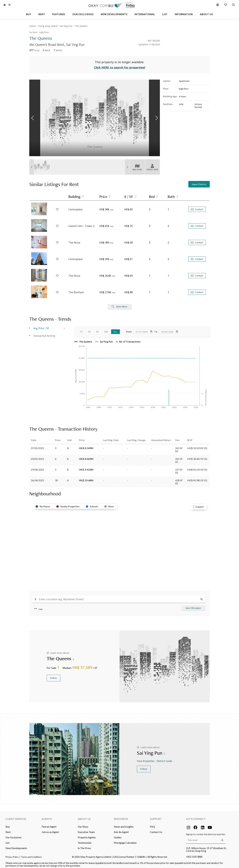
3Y (89, 329)
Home (33, 26)
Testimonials (85, 840)
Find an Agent (49, 824)
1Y (81, 329)
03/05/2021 (38, 457)
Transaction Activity (44, 333)
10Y (106, 329)
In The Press (84, 846)
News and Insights (124, 824)
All (115, 329)
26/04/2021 (38, 478)
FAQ (152, 824)
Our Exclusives (14, 835)
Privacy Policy (12, 855)
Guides (118, 835)
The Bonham (76, 290)
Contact (197, 207)
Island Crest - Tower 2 (81, 224)
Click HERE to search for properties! (120, 65)
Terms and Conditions (31, 855)
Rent (8, 830)
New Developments (16, 846)
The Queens (81, 26)
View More (120, 305)
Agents (47, 817)
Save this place (193, 606)
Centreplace (75, 207)
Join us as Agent (50, 830)
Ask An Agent (121, 830)
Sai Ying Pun (66, 26)
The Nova (74, 240)
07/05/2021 (38, 446)
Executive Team (86, 830)
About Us (84, 817)
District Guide (165, 759)
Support (156, 817)
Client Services (16, 817)
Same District (199, 182)
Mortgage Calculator (125, 840)
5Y (97, 329)
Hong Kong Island (48, 26)
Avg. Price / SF (41, 326)
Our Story (83, 824)
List (8, 840)
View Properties (146, 759)
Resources (121, 817)
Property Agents (87, 835)
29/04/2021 (38, 467)
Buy (8, 824)
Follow (53, 676)
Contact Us (156, 830)
